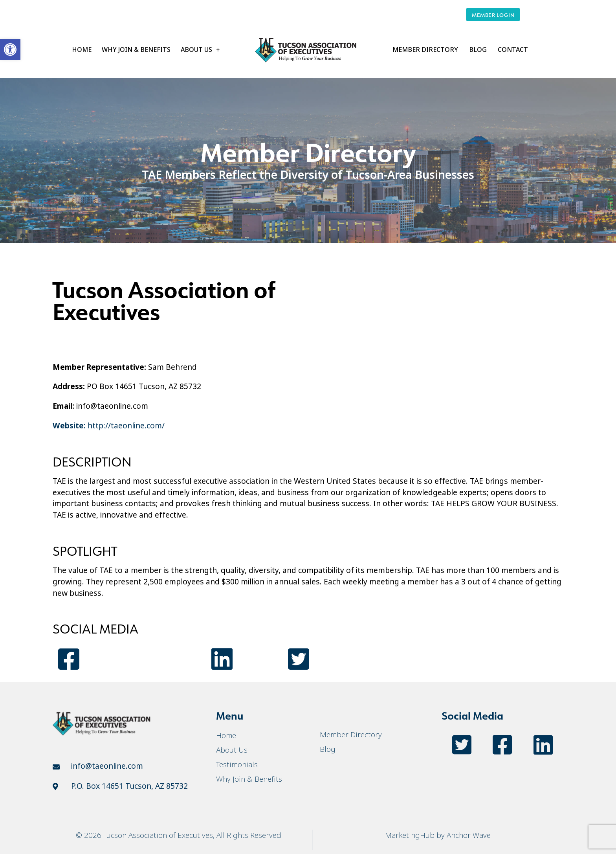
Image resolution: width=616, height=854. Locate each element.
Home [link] (82, 50)
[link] (10, 50)
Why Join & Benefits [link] (136, 50)
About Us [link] (200, 50)
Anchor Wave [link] (469, 835)
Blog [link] (478, 50)
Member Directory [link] (425, 50)
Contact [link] (513, 50)
